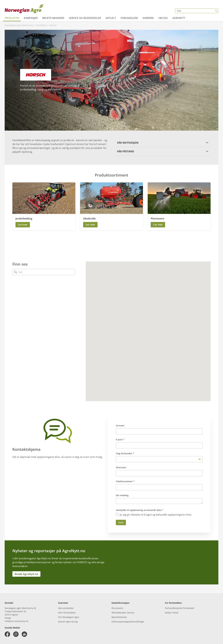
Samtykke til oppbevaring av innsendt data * (140, 510)
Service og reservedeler (85, 18)
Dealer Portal (172, 613)
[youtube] (24, 634)
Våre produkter (66, 608)
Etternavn (121, 467)
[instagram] (16, 634)
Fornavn (120, 426)
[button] (163, 143)
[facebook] (7, 634)
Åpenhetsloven (119, 617)
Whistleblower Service (123, 613)
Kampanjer (31, 18)
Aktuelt (111, 18)
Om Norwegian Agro (69, 617)
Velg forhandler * (125, 453)
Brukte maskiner (53, 18)
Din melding (122, 495)
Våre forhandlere (67, 613)
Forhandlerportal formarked (179, 608)
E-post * (120, 439)
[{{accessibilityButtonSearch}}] (216, 11)
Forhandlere (129, 18)
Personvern (117, 608)
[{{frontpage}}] (24, 9)
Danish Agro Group (68, 622)
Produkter (12, 18)
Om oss (163, 18)
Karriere (148, 18)
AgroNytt (179, 18)
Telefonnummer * (125, 481)
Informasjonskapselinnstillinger (128, 622)
